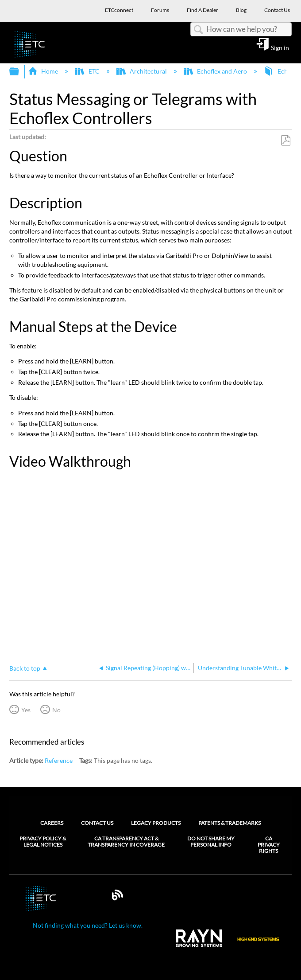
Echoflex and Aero (216, 71)
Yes (26, 710)
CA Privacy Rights (269, 845)
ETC (88, 71)
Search (198, 30)
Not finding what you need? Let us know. (88, 925)
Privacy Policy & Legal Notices (43, 842)
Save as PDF (286, 141)
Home (44, 71)
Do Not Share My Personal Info (211, 842)
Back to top (25, 668)
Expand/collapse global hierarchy (20, 72)
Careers (52, 823)
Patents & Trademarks (230, 823)
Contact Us (97, 823)
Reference (59, 760)
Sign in (280, 47)
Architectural (142, 71)
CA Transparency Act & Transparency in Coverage (126, 842)
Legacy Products (156, 823)
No (56, 710)
